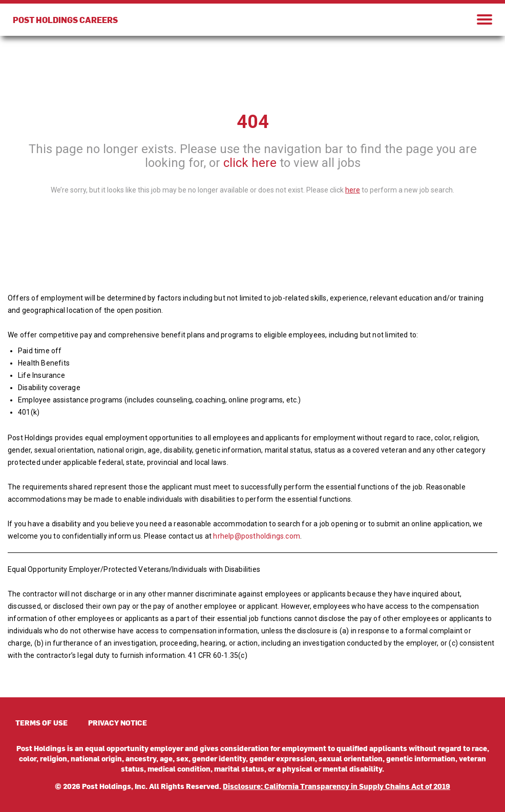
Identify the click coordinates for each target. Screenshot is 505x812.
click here (250, 163)
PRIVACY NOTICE (118, 723)
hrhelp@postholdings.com (257, 536)
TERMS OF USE (41, 723)
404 (253, 122)
